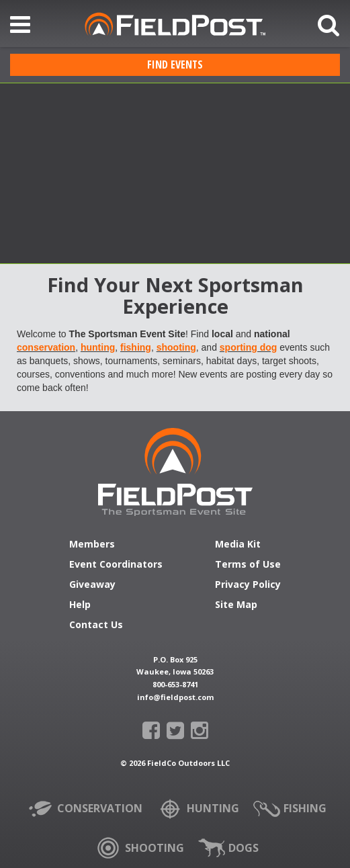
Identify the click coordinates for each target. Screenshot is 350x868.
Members (92, 545)
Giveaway (92, 585)
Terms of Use (248, 565)
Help (80, 605)
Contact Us (96, 625)
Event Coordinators (116, 565)
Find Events (175, 64)
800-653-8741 (175, 684)
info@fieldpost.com (175, 697)
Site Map (236, 605)
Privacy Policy (248, 585)
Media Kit (238, 545)
